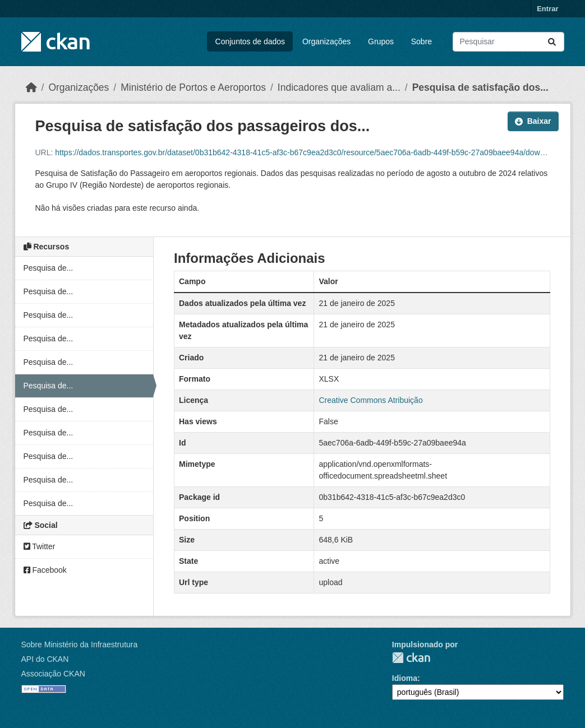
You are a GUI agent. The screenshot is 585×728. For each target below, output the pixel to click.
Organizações (326, 41)
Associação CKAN (53, 674)
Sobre (422, 41)
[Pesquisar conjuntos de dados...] (508, 42)
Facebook (45, 570)
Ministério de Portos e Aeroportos (193, 87)
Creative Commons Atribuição (370, 400)
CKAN (411, 658)
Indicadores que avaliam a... (339, 87)
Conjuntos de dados (250, 41)
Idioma (405, 678)
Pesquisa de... (49, 268)
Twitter (40, 546)
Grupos (381, 41)
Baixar (533, 121)
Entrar (547, 9)
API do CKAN (45, 659)
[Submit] (552, 42)
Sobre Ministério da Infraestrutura (80, 644)
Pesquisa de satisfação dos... (480, 87)
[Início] (31, 87)
